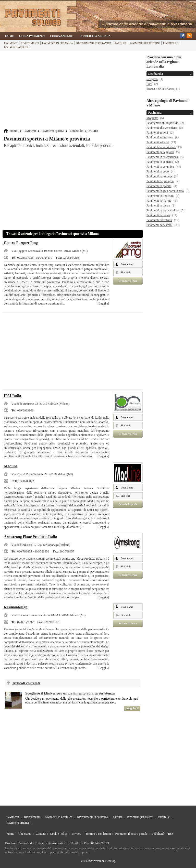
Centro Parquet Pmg (21, 243)
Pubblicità (158, 834)
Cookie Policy (59, 834)
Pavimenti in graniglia (160, 181)
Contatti (41, 834)
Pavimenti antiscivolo (160, 137)
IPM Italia (12, 396)
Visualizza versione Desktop (98, 861)
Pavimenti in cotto (158, 171)
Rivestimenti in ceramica (94, 43)
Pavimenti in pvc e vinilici (163, 210)
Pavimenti (11, 43)
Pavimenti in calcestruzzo (162, 157)
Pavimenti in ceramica (58, 43)
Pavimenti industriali (159, 220)
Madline (11, 466)
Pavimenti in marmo (159, 201)
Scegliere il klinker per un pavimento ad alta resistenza (70, 693)
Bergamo (152, 79)
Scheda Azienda (128, 281)
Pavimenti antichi (157, 133)
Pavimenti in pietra (158, 205)
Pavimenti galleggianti (160, 152)
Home (10, 36)
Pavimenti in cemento (160, 162)
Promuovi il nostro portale (131, 834)
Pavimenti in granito (159, 186)
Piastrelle (171, 43)
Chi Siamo (25, 834)
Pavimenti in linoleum (160, 196)
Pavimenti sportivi (53, 131)
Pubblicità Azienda (95, 36)
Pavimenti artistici (17, 47)
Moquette (152, 118)
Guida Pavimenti (32, 36)
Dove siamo (127, 264)
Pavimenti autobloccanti (161, 147)
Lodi (149, 84)
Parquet (121, 43)
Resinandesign (16, 607)
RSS (171, 834)
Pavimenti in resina (158, 215)
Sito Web (126, 272)
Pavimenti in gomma (159, 176)
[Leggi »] (103, 303)
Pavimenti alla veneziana (162, 128)
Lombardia (76, 131)
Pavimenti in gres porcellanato (165, 191)
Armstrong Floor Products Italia (30, 537)
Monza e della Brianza (160, 89)
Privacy (76, 834)
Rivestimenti (30, 43)
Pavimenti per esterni (145, 43)
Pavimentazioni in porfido (162, 123)
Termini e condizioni (98, 834)
